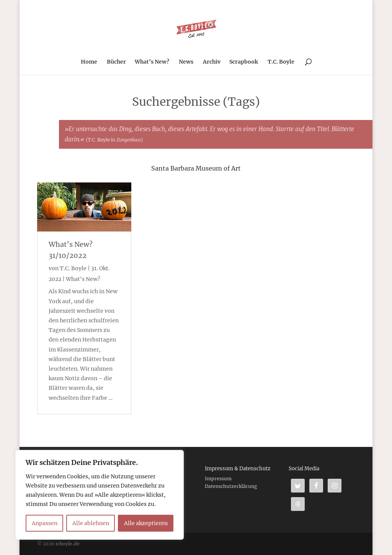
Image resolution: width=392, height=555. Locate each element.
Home (89, 62)
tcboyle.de (68, 544)
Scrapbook (244, 62)
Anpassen (45, 523)
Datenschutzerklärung (231, 486)
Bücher (116, 62)
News (186, 62)
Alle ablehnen (91, 523)
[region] (100, 495)
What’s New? (152, 62)
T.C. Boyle (281, 62)
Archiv (212, 62)
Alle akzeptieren (146, 523)
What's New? (83, 279)
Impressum (218, 479)
